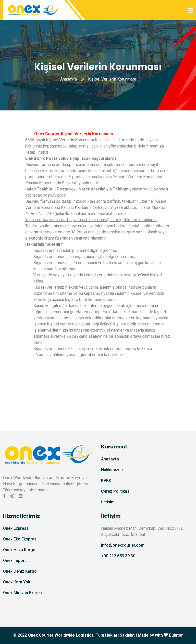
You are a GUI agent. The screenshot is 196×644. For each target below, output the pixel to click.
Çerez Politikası (116, 491)
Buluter (176, 635)
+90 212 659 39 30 (118, 556)
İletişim (108, 502)
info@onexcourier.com (127, 171)
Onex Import (14, 561)
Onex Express (16, 528)
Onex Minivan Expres (22, 593)
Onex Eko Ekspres (20, 539)
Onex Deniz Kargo (20, 571)
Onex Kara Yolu (17, 582)
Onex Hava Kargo (19, 550)
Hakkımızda (112, 470)
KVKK (106, 481)
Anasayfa (69, 79)
